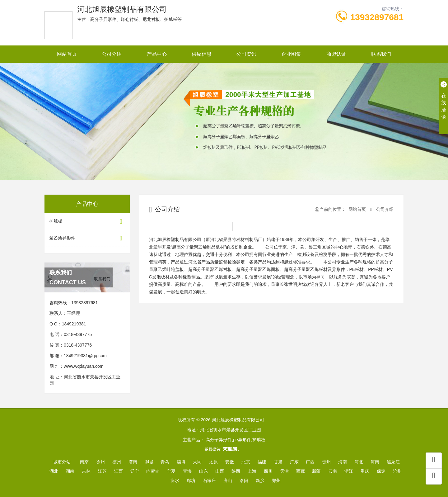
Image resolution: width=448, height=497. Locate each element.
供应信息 (202, 54)
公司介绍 (112, 54)
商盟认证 (336, 54)
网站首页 (67, 54)
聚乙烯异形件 (87, 238)
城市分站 (62, 462)
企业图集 (291, 54)
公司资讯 (246, 54)
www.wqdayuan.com (84, 366)
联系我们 (381, 54)
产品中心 (157, 54)
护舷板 (87, 222)
